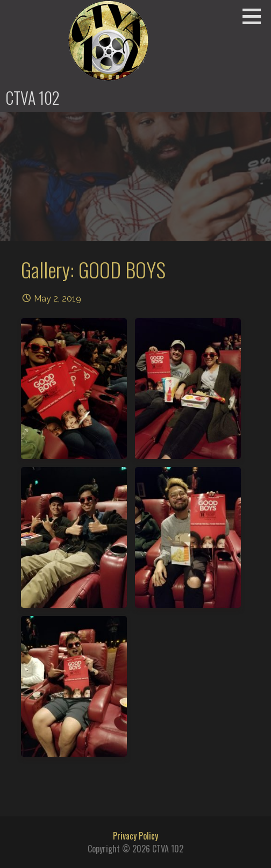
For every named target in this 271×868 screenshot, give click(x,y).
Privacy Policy (135, 836)
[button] (255, 16)
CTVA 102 (33, 98)
